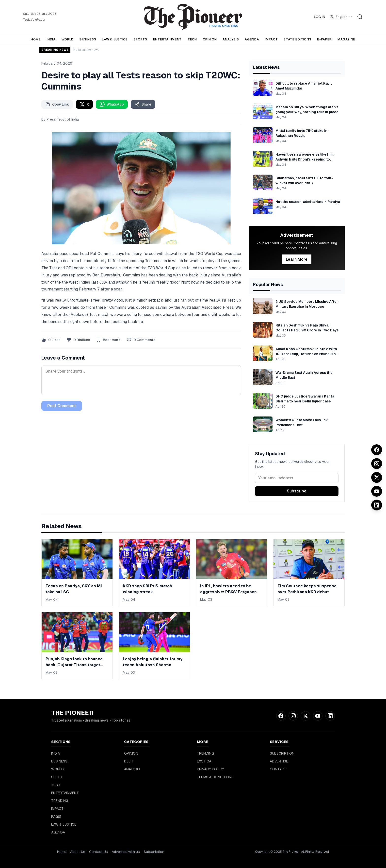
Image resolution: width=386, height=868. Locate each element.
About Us (78, 852)
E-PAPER (324, 39)
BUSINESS (88, 39)
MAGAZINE (346, 39)
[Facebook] (377, 450)
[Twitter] (377, 477)
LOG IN (320, 17)
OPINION (210, 39)
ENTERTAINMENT (167, 39)
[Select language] (341, 17)
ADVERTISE (279, 761)
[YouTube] (377, 491)
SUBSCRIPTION (282, 753)
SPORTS (140, 39)
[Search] (360, 17)
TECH (192, 39)
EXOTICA (204, 761)
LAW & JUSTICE (115, 39)
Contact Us (98, 852)
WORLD (68, 39)
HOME (36, 39)
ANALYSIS (231, 39)
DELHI (129, 761)
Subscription (154, 852)
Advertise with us (126, 852)
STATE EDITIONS (297, 39)
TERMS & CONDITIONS (215, 777)
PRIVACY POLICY (211, 769)
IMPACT (271, 39)
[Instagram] (377, 464)
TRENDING (60, 801)
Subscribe (297, 491)
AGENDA (252, 39)
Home (62, 852)
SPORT (57, 777)
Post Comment (62, 406)
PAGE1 (56, 816)
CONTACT (278, 769)
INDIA (51, 39)
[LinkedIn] (377, 505)
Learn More (297, 259)
